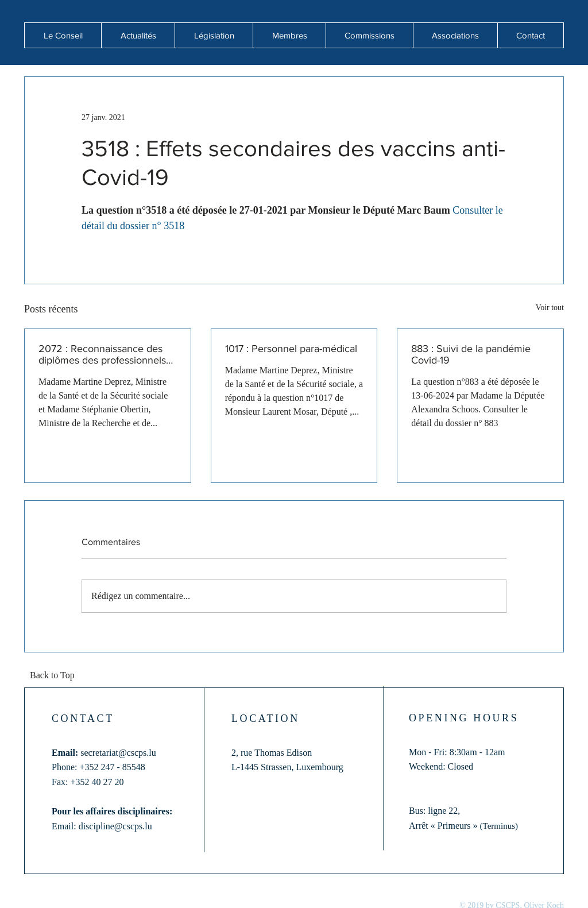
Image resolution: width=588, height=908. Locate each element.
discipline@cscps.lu (115, 826)
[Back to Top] (56, 676)
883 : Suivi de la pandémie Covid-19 (471, 354)
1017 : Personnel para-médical (291, 349)
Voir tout (550, 308)
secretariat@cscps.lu (118, 753)
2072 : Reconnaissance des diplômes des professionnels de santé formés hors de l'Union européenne (102, 354)
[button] (138, 35)
